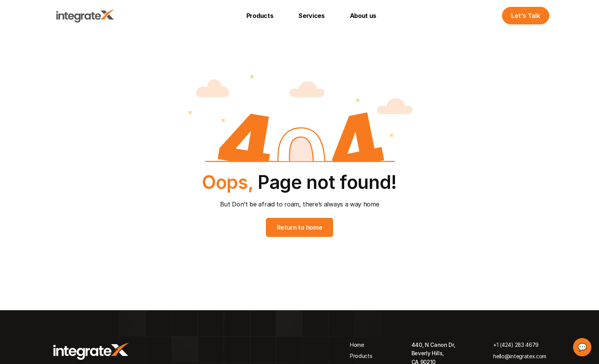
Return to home (300, 227)
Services (311, 16)
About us (363, 16)
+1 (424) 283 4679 (516, 345)
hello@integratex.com (520, 356)
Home (357, 345)
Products (260, 16)
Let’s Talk (526, 16)
